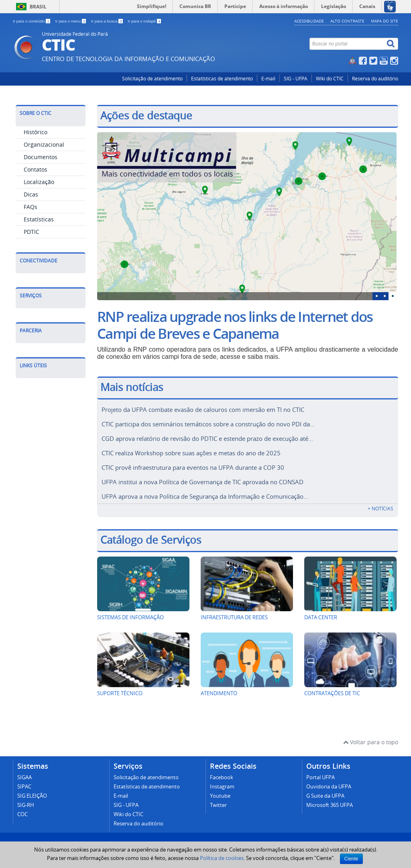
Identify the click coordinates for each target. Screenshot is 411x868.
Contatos (36, 169)
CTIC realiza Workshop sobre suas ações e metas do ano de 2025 (191, 450)
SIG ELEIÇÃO (32, 791)
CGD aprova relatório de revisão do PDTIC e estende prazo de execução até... (207, 437)
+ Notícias (380, 504)
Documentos (41, 157)
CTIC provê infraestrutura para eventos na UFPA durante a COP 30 (193, 464)
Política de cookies (222, 858)
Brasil (38, 7)
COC (22, 810)
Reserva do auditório (375, 79)
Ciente (351, 859)
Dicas (31, 194)
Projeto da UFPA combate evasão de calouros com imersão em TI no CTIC (203, 409)
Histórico (36, 132)
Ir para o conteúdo (32, 21)
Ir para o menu (71, 21)
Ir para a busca (107, 21)
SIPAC (24, 782)
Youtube (220, 791)
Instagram (222, 782)
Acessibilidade (309, 21)
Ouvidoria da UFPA (329, 782)
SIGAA (24, 773)
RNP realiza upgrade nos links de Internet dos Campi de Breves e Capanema (235, 325)
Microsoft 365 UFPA (330, 800)
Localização (39, 182)
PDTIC (32, 232)
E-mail (268, 79)
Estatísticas (39, 219)
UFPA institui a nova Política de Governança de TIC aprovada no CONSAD (202, 478)
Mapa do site (385, 21)
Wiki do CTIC (330, 79)
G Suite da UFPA (325, 791)
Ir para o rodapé (144, 21)
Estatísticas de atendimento (222, 79)
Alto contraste (347, 21)
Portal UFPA (320, 773)
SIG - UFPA (296, 79)
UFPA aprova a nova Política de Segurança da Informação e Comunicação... (205, 491)
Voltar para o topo (371, 737)
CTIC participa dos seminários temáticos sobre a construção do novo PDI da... (208, 423)
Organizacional (44, 144)
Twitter (218, 800)
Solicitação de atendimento (152, 79)
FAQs (31, 207)
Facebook (222, 773)
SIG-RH (26, 800)
